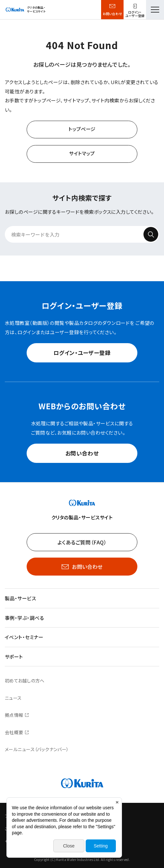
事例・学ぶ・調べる (24, 618)
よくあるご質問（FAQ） (82, 542)
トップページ (82, 129)
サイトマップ (82, 153)
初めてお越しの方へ (25, 681)
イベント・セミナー (24, 637)
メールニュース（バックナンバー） (37, 749)
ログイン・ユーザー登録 (82, 353)
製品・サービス (20, 598)
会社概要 (14, 732)
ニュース (13, 698)
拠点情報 (14, 715)
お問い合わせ (112, 14)
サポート (14, 657)
